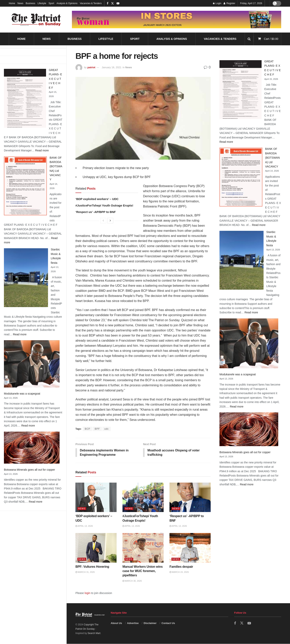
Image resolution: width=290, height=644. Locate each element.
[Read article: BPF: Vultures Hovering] (96, 548)
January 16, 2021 (111, 67)
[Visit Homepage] (36, 20)
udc (107, 429)
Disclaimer (150, 623)
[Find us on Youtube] (249, 624)
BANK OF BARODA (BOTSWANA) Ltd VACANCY (272, 158)
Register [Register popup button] (229, 3)
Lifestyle (42, 3)
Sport (51, 3)
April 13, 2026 (84, 526)
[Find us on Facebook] (235, 624)
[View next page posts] (110, 221)
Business (30, 3)
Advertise (133, 623)
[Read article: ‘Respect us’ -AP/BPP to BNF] (190, 498)
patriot (91, 67)
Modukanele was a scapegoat (22, 394)
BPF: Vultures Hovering (92, 567)
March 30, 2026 (132, 581)
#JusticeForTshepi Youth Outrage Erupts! (104, 205)
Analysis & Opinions (67, 3)
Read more (42, 150)
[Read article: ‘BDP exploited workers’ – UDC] (96, 498)
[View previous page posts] (103, 221)
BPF (97, 429)
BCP (87, 429)
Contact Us (168, 623)
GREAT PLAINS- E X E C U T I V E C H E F (55, 79)
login (88, 593)
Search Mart (94, 634)
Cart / (271, 39)
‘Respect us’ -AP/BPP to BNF (96, 212)
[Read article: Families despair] (190, 548)
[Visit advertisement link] (177, 20)
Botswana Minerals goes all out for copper (29, 470)
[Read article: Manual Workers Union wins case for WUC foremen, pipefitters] (143, 548)
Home (12, 3)
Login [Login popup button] (217, 3)
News (20, 3)
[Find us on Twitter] (242, 623)
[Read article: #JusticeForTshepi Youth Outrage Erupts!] (143, 498)
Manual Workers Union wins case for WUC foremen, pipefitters (143, 571)
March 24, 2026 (179, 572)
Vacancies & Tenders (91, 3)
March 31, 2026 (85, 572)
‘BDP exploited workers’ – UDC (97, 199)
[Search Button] (249, 39)
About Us (116, 623)
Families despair (182, 567)
